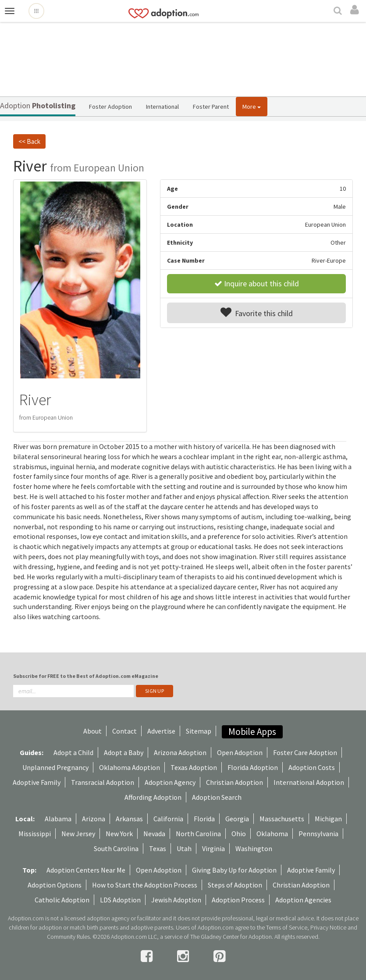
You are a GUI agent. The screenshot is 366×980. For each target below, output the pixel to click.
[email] (73, 691)
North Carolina (198, 834)
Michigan (328, 819)
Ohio (239, 834)
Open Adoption (240, 752)
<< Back (29, 141)
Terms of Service (287, 927)
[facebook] (148, 956)
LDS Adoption (120, 900)
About (92, 731)
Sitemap (199, 731)
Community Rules (68, 937)
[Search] (339, 11)
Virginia (213, 848)
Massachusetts (282, 819)
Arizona (94, 819)
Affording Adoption (153, 797)
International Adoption (309, 782)
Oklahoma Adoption (130, 767)
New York (119, 834)
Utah (184, 848)
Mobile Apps (252, 732)
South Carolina (116, 848)
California (168, 819)
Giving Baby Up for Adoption (234, 870)
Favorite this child (257, 313)
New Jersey (78, 834)
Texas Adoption (194, 767)
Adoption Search (217, 797)
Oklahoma (272, 834)
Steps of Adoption (235, 885)
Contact (124, 731)
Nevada (154, 834)
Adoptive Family (37, 782)
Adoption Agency (170, 782)
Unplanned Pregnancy (55, 767)
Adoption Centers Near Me (86, 870)
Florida (204, 819)
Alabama (58, 819)
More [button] (252, 107)
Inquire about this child (257, 283)
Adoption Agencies (303, 900)
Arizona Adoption (180, 752)
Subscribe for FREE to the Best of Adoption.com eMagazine (86, 676)
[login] (356, 10)
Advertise (161, 731)
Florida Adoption (253, 767)
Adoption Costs (312, 767)
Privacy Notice (328, 927)
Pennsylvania (318, 834)
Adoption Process (238, 900)
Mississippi (35, 834)
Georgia (237, 819)
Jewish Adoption (176, 900)
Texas (158, 848)
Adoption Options (55, 885)
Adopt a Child (73, 752)
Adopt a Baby (124, 752)
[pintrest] (219, 956)
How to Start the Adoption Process (145, 885)
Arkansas (129, 819)
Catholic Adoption (62, 900)
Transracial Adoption (103, 782)
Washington (254, 848)
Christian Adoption (235, 782)
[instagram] (184, 956)
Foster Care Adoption (305, 752)
